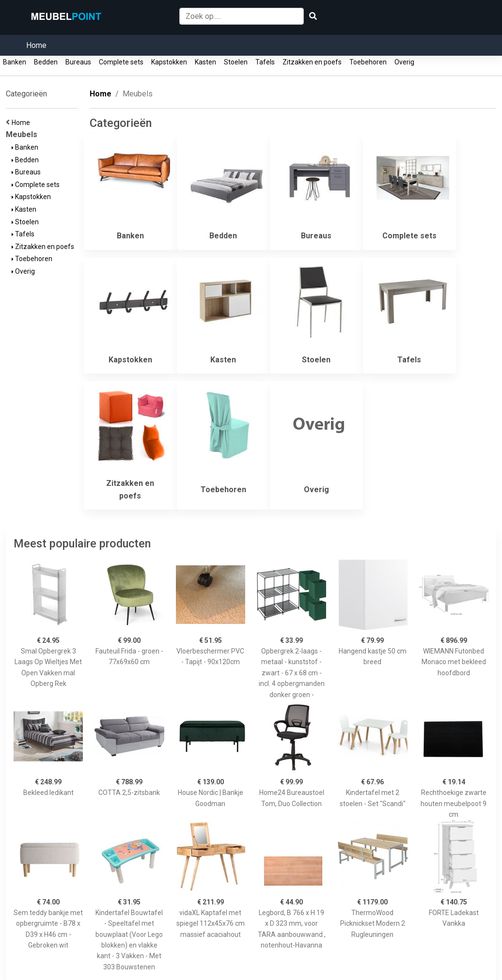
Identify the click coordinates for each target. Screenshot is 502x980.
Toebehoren (368, 62)
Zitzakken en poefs (312, 62)
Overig (404, 62)
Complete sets (121, 62)
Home (36, 45)
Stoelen (236, 62)
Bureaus (78, 62)
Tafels (265, 62)
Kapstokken (169, 62)
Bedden (46, 62)
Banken (15, 62)
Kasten (205, 62)
